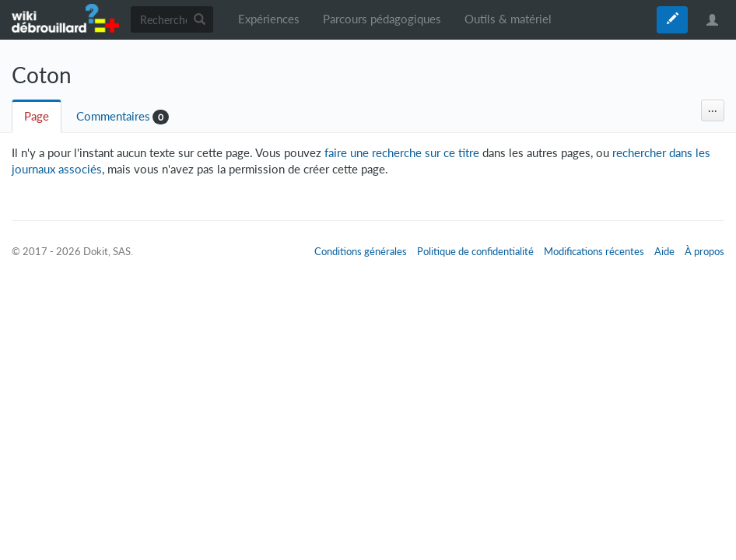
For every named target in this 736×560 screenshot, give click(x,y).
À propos (704, 251)
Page (37, 116)
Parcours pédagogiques (382, 19)
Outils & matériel (508, 19)
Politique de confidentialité (475, 251)
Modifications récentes (594, 251)
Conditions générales (361, 251)
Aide (664, 251)
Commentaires (113, 116)
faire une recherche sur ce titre (402, 153)
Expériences (269, 19)
